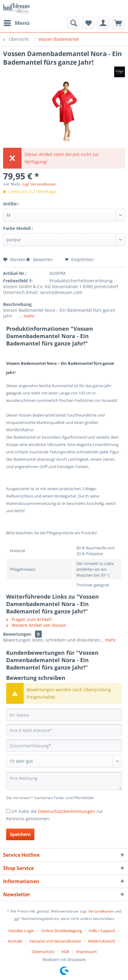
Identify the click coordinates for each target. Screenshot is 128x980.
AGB (65, 951)
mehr (29, 316)
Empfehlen (79, 259)
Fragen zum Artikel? (29, 619)
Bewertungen (17, 634)
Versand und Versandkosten (55, 941)
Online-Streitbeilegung (62, 931)
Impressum (86, 951)
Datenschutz (43, 951)
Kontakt (15, 941)
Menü (17, 22)
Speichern (20, 834)
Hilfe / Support (102, 931)
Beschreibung (17, 304)
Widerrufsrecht (102, 941)
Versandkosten (101, 911)
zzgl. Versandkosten (39, 184)
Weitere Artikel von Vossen (36, 625)
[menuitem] (16, 23)
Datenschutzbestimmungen (67, 811)
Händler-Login (21, 931)
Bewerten (40, 259)
